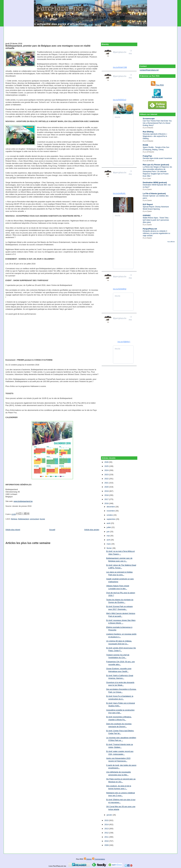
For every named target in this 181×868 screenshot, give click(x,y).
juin (108, 532)
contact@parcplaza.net (149, 70)
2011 (107, 837)
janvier (110, 815)
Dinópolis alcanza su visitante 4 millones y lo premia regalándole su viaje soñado (157, 233)
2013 (107, 829)
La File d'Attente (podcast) (154, 194)
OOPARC (147, 215)
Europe (42, 519)
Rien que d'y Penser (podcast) (156, 165)
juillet (109, 527)
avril (109, 540)
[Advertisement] (90, 33)
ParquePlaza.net (150, 229)
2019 (107, 491)
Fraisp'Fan (147, 156)
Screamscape (149, 119)
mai (108, 536)
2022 (107, 479)
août (109, 523)
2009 (107, 845)
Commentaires (98, 859)
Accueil (52, 530)
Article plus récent (13, 530)
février (109, 548)
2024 (107, 470)
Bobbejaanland (24, 519)
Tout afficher (171, 242)
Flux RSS (157, 85)
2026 (107, 462)
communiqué (34, 519)
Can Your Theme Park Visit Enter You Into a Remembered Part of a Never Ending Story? (157, 123)
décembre (111, 507)
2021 (107, 483)
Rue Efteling (148, 132)
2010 (107, 841)
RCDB (146, 145)
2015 (107, 820)
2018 (107, 495)
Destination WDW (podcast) (155, 182)
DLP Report (148, 204)
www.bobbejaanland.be (23, 501)
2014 (107, 824)
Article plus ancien (92, 530)
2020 (107, 487)
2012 (107, 833)
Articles (88, 859)
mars (109, 544)
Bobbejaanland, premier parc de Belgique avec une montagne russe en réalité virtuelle (48, 47)
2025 (107, 466)
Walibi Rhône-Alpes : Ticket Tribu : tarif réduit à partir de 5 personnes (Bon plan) (156, 220)
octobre (110, 515)
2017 (107, 499)
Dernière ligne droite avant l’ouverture (157, 158)
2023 (107, 475)
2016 (107, 503)
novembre (111, 511)
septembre (111, 519)
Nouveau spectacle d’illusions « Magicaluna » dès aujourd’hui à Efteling (155, 136)
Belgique (14, 519)
